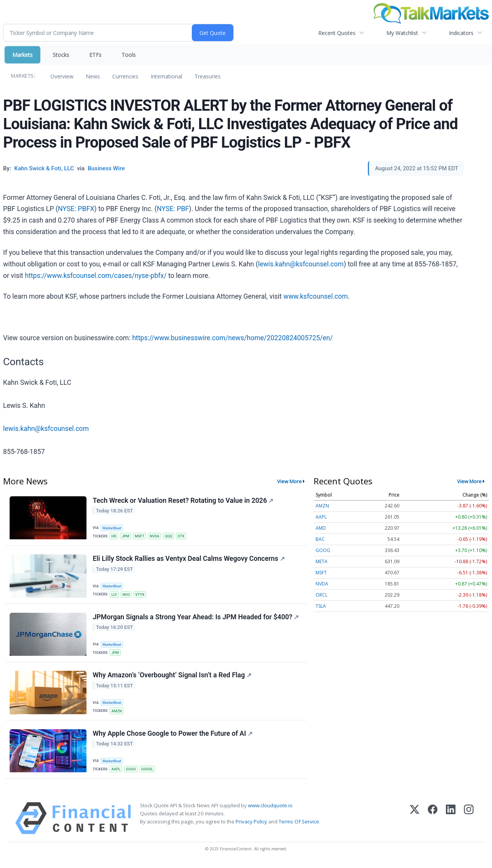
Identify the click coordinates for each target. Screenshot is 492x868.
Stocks (61, 55)
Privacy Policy (251, 826)
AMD (321, 528)
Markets (22, 55)
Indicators (461, 33)
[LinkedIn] (451, 822)
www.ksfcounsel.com (316, 296)
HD (114, 536)
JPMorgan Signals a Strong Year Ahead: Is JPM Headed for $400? (196, 619)
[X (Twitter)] (415, 822)
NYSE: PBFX (76, 209)
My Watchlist (402, 33)
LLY (115, 595)
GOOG (132, 772)
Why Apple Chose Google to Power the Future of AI (173, 737)
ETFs (95, 55)
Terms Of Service (299, 826)
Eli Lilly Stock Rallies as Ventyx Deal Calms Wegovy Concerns (189, 560)
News (93, 76)
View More (289, 481)
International (166, 76)
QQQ (171, 536)
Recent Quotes (337, 33)
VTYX (141, 595)
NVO (127, 595)
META (322, 561)
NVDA (156, 536)
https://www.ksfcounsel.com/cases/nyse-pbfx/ (96, 276)
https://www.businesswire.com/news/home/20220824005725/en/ (233, 338)
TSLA (321, 606)
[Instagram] (469, 822)
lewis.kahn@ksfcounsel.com (301, 264)
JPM (126, 536)
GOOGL (149, 772)
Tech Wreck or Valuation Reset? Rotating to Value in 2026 (183, 501)
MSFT (140, 536)
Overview (62, 76)
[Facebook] (433, 822)
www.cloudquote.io (270, 810)
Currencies (125, 76)
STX (183, 536)
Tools (129, 55)
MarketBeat (113, 528)
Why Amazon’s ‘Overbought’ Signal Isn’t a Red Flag (172, 678)
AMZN (117, 714)
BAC (320, 539)
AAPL (116, 772)
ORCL (322, 595)
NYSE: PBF (173, 209)
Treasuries (208, 76)
